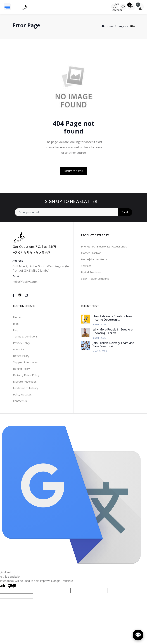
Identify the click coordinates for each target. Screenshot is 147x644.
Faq (15, 330)
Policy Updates (22, 394)
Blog (16, 324)
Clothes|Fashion (91, 253)
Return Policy (21, 356)
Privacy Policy (22, 343)
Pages (122, 26)
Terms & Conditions (25, 336)
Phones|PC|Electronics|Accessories (104, 246)
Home (107, 26)
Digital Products (91, 272)
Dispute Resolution (25, 381)
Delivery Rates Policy (26, 375)
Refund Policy (21, 369)
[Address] (73, 212)
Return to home (74, 171)
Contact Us (20, 401)
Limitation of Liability (26, 388)
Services (86, 266)
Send (125, 212)
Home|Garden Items (94, 259)
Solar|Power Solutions (95, 279)
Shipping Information (26, 362)
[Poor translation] (12, 586)
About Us (19, 349)
